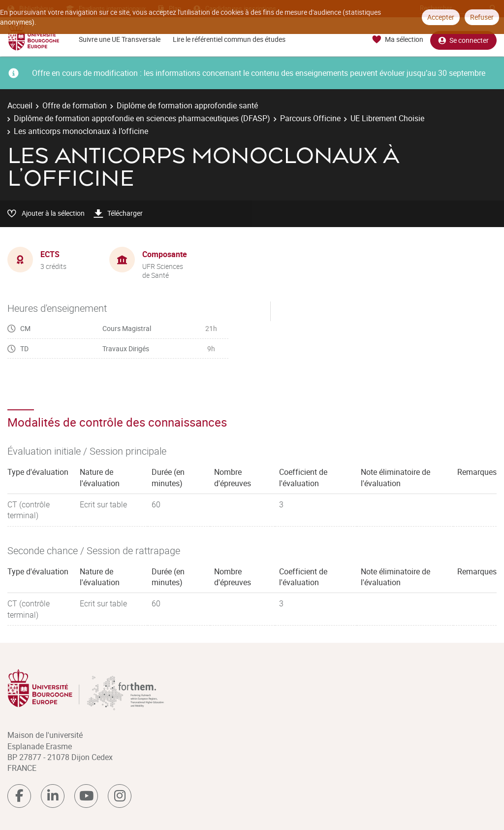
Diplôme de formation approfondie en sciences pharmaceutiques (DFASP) (142, 118)
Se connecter (463, 40)
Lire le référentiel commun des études (229, 39)
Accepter (441, 17)
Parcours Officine (310, 118)
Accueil (20, 105)
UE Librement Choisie (387, 118)
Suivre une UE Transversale (120, 39)
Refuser (482, 17)
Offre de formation (75, 105)
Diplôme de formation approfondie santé (187, 105)
